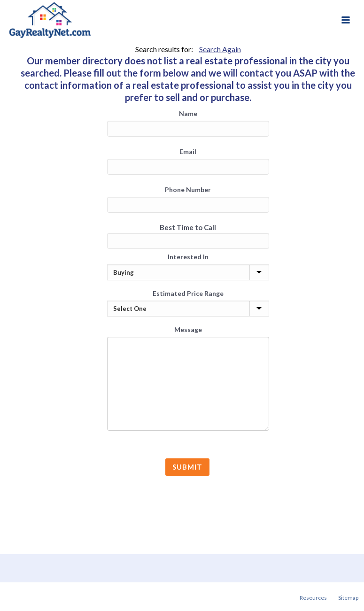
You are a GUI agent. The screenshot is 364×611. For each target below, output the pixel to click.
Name (188, 113)
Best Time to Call (188, 227)
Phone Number (188, 189)
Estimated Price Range (188, 293)
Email (188, 151)
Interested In (188, 257)
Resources (313, 598)
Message (188, 329)
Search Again (220, 49)
